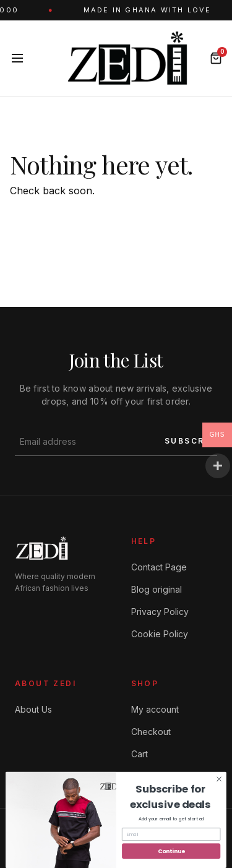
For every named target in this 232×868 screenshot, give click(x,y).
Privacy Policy (160, 612)
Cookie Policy (160, 634)
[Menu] (17, 58)
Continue (171, 851)
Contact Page (159, 567)
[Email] (171, 834)
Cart (140, 754)
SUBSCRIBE (192, 441)
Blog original (157, 589)
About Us (33, 709)
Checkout (151, 732)
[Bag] (216, 58)
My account (155, 709)
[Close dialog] (219, 779)
